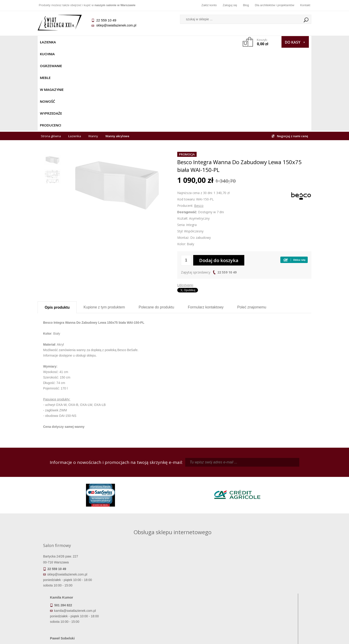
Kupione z (104, 224)
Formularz (206, 224)
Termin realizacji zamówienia (72, 582)
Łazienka (48, 42)
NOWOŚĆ (162, 42)
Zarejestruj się (209, 588)
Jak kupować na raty (140, 594)
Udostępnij (185, 202)
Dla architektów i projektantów (275, 5)
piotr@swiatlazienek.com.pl (249, 479)
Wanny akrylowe (117, 53)
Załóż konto (209, 5)
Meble (115, 42)
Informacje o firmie (277, 588)
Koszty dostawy (72, 594)
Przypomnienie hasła (209, 594)
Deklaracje (72, 614)
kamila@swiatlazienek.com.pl (143, 479)
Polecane (156, 224)
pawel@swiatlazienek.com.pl (142, 520)
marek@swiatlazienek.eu (248, 503)
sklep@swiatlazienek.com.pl (116, 25)
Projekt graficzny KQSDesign (246, 638)
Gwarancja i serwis (72, 601)
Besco (199, 122)
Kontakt (305, 5)
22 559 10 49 (227, 189)
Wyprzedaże (186, 42)
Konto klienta (209, 601)
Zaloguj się (230, 5)
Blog (246, 5)
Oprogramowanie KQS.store (291, 638)
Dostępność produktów (72, 588)
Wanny (93, 53)
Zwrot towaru (72, 607)
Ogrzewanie (93, 42)
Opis (57, 224)
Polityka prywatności (140, 601)
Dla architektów (277, 594)
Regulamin (140, 582)
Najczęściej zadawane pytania (140, 588)
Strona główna (51, 53)
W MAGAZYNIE (137, 42)
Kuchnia (69, 42)
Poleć (252, 224)
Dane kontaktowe (277, 582)
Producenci (214, 42)
